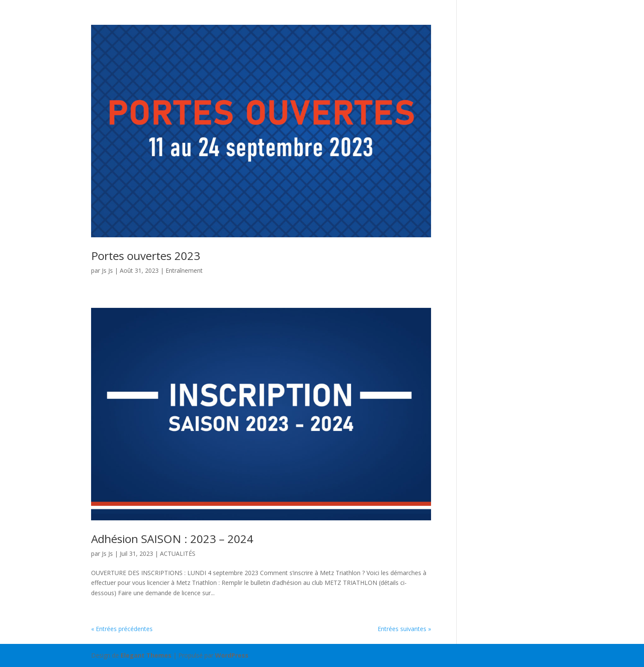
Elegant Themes (146, 655)
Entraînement (184, 270)
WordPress (232, 655)
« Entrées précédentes (122, 629)
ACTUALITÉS (178, 553)
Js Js (107, 270)
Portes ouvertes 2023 (146, 256)
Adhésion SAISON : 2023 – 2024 (172, 539)
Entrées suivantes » (404, 629)
